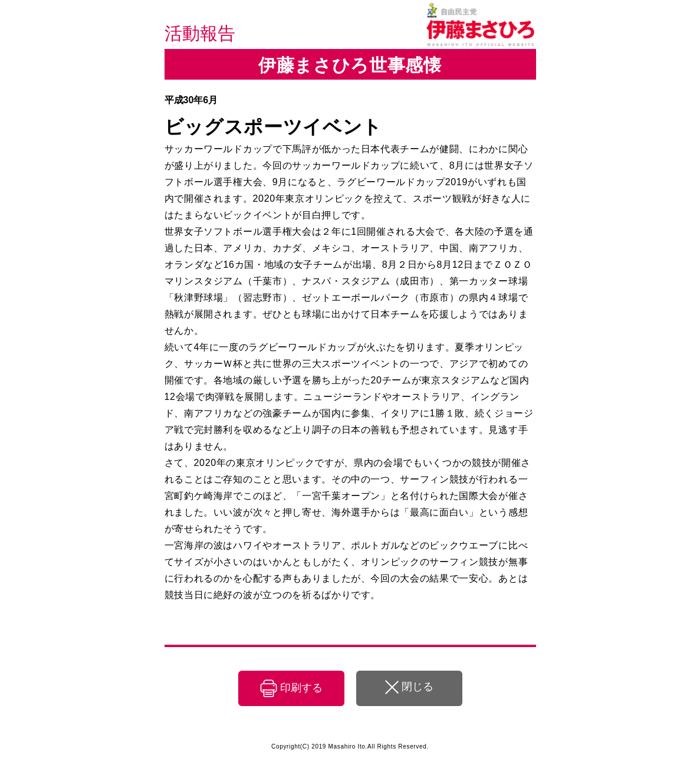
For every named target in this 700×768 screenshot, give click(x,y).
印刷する (301, 688)
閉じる (418, 687)
